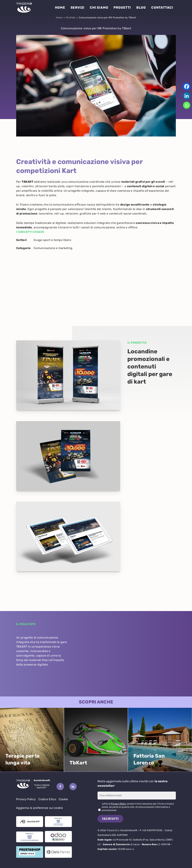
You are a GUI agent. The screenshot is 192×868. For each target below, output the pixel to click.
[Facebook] (187, 86)
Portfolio (71, 18)
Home (59, 18)
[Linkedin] (187, 96)
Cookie (63, 799)
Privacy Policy (26, 799)
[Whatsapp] (187, 105)
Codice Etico (47, 799)
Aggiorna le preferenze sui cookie (40, 808)
